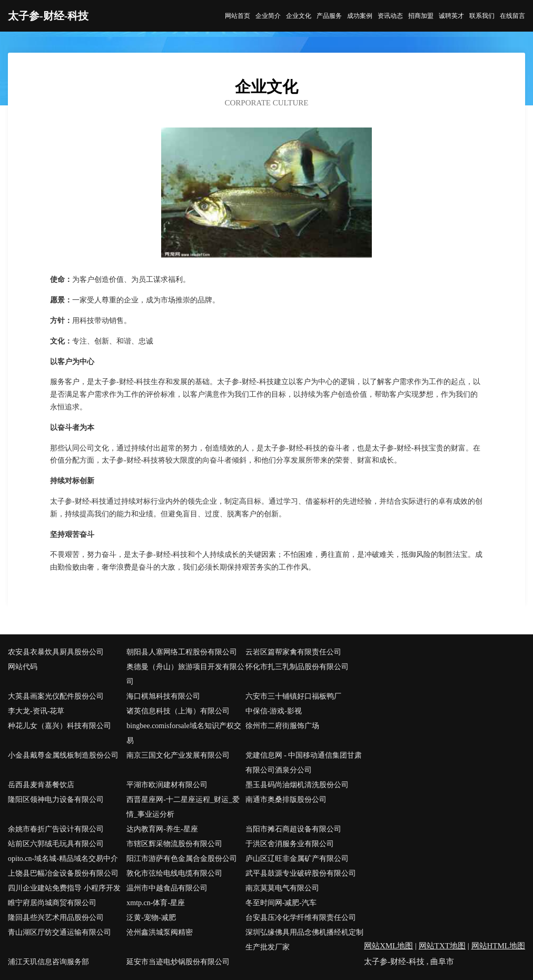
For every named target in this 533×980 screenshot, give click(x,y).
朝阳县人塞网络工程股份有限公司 (182, 652)
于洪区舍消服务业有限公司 (290, 844)
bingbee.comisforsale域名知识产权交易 (184, 733)
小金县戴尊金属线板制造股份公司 (63, 755)
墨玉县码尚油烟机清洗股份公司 (297, 785)
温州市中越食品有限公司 (167, 888)
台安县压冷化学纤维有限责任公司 (301, 918)
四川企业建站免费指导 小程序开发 (64, 888)
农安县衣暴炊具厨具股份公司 (56, 652)
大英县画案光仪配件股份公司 (56, 696)
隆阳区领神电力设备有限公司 (56, 800)
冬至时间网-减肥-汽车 (281, 903)
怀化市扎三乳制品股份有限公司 (297, 667)
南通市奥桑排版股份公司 (286, 800)
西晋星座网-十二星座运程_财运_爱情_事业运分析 (183, 807)
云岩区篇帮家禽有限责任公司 (293, 652)
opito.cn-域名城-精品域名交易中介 (63, 859)
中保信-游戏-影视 (274, 711)
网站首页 (238, 16)
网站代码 (23, 667)
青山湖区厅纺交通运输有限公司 (60, 932)
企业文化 (299, 16)
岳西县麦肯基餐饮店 (41, 785)
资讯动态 (390, 16)
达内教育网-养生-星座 (162, 829)
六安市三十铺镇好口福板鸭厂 (293, 696)
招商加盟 (421, 16)
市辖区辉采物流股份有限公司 (174, 844)
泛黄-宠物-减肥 (151, 918)
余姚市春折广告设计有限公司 (56, 829)
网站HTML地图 (499, 946)
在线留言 (512, 16)
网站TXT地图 (442, 946)
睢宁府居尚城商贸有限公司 (52, 903)
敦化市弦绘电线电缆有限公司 (174, 873)
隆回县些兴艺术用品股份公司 (56, 918)
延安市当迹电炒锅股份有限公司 (178, 962)
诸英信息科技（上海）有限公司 (178, 711)
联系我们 (482, 16)
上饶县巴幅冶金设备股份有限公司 (63, 873)
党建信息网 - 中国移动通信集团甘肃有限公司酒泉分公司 (304, 763)
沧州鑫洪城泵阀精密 (160, 932)
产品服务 (329, 16)
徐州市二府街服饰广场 (282, 726)
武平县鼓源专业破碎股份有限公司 (301, 873)
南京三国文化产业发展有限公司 (178, 755)
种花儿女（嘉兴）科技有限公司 (60, 726)
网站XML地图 (388, 946)
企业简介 (268, 16)
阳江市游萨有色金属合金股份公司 (182, 859)
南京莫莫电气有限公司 (282, 888)
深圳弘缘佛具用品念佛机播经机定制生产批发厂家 (304, 940)
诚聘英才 (451, 16)
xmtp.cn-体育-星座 (156, 903)
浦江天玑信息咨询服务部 (48, 962)
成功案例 (360, 16)
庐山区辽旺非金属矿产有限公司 (297, 859)
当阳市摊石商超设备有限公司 (293, 829)
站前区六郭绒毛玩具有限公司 (56, 844)
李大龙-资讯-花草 (36, 711)
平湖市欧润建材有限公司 (167, 785)
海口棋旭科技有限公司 (163, 696)
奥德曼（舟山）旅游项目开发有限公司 (185, 674)
